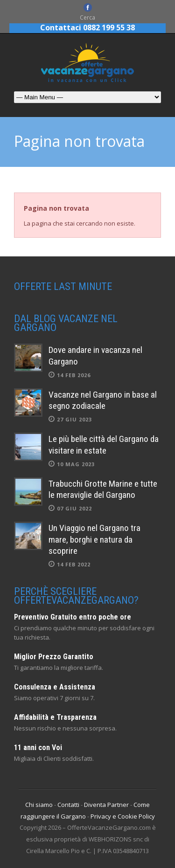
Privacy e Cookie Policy (123, 816)
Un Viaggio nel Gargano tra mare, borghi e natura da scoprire (94, 539)
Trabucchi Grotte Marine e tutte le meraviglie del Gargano (103, 489)
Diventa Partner (106, 805)
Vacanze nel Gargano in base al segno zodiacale (103, 400)
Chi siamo (39, 805)
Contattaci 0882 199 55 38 (87, 28)
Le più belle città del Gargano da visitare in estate (104, 445)
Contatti (68, 805)
